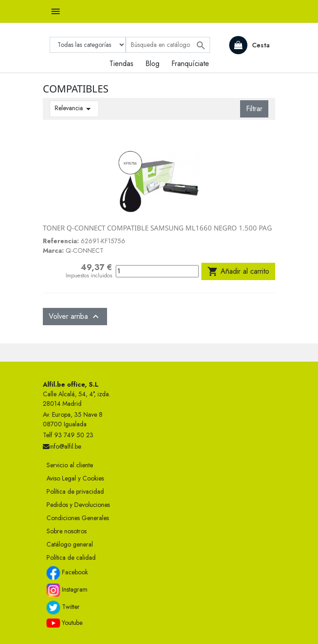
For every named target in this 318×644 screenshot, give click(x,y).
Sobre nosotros (67, 531)
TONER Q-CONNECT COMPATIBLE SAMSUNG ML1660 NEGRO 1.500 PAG (157, 228)
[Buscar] (168, 45)
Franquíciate (190, 64)
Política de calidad (71, 557)
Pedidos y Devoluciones (78, 505)
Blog (152, 64)
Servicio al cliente (70, 465)
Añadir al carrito (238, 271)
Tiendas (121, 64)
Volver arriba (75, 317)
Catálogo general (70, 544)
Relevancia (74, 109)
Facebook (67, 573)
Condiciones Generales (78, 518)
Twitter (63, 608)
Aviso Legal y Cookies (75, 478)
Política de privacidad (75, 491)
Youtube (64, 623)
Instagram (67, 590)
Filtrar (254, 109)
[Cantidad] (157, 271)
